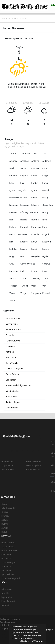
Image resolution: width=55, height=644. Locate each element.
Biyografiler (11, 397)
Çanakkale (15, 190)
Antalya (35, 161)
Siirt (22, 271)
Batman (13, 176)
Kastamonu (15, 234)
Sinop (34, 271)
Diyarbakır (14, 198)
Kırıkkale (35, 234)
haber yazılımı (7, 631)
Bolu (22, 183)
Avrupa (5, 528)
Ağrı (44, 154)
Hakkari (35, 212)
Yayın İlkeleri (7, 466)
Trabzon (13, 286)
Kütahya (47, 242)
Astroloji (9, 352)
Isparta (24, 220)
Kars (44, 227)
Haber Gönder (33, 470)
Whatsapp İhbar (34, 466)
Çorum (35, 190)
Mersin (46, 249)
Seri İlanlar (10, 380)
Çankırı (24, 190)
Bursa (45, 183)
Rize (33, 264)
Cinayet (5, 512)
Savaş (4, 504)
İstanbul (35, 220)
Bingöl (45, 176)
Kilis (11, 242)
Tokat (45, 278)
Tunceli (24, 286)
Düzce (24, 198)
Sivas (45, 271)
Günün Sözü (11, 408)
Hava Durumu (21, 18)
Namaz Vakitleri (13, 330)
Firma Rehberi (12, 374)
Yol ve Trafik (11, 324)
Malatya (13, 249)
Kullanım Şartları (34, 462)
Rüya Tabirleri (12, 363)
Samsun (13, 271)
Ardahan (47, 161)
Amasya (24, 161)
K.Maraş (13, 227)
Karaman (36, 227)
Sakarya (46, 264)
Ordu (12, 264)
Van (44, 286)
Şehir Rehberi (8, 574)
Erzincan (13, 205)
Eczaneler (10, 346)
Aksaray (13, 161)
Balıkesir (35, 168)
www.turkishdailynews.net (18, 385)
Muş (22, 256)
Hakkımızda (7, 462)
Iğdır (11, 220)
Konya (34, 242)
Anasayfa (7, 18)
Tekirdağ (36, 278)
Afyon (34, 154)
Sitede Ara (7, 589)
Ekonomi (6, 516)
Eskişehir (35, 205)
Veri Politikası (8, 470)
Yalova (13, 293)
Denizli (46, 190)
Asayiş (5, 520)
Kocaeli (24, 242)
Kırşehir (46, 234)
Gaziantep (48, 205)
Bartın (45, 168)
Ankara (13, 300)
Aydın (23, 168)
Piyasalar (10, 335)
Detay (25, 641)
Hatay (45, 212)
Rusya (4, 532)
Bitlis (12, 183)
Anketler (5, 593)
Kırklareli (46, 293)
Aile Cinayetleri (9, 508)
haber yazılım (7, 638)
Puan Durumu (12, 341)
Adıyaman (25, 154)
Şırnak (23, 278)
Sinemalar (6, 566)
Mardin (35, 249)
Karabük (24, 227)
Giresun (13, 212)
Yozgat (24, 293)
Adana (13, 154)
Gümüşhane (27, 212)
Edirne (34, 198)
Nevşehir (36, 256)
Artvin (12, 168)
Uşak (34, 286)
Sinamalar (10, 357)
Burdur (35, 183)
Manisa (24, 249)
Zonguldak (37, 293)
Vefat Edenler (12, 391)
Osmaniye (26, 264)
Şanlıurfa (14, 278)
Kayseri (24, 234)
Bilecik (34, 176)
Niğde (45, 256)
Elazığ (45, 198)
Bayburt (24, 176)
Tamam (37, 641)
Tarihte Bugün (12, 402)
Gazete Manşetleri (14, 369)
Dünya (5, 524)
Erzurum (24, 205)
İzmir (45, 220)
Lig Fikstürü (7, 559)
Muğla (12, 256)
